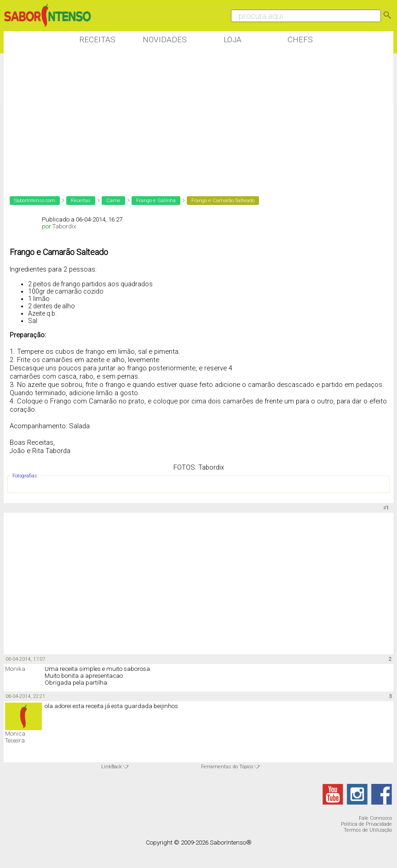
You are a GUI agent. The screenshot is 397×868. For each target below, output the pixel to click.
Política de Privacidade (366, 824)
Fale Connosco (375, 818)
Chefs (300, 40)
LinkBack (112, 767)
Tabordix (64, 226)
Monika (15, 669)
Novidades (165, 40)
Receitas (97, 40)
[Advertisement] (171, 119)
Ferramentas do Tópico (227, 767)
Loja (233, 40)
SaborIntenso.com (35, 201)
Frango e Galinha (156, 201)
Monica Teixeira (15, 737)
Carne (113, 201)
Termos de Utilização (368, 830)
